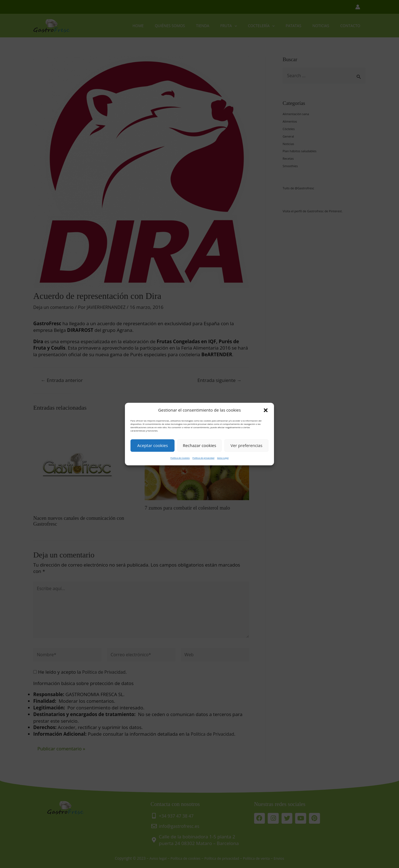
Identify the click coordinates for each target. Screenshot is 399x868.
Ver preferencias (246, 446)
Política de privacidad (204, 458)
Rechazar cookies (199, 446)
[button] (266, 410)
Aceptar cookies (152, 446)
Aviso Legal (223, 458)
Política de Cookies (180, 458)
